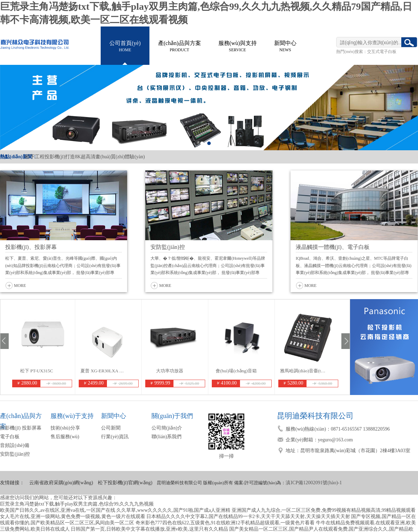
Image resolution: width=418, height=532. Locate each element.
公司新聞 (111, 428)
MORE (20, 286)
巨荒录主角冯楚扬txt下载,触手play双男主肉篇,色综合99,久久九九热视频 (77, 504)
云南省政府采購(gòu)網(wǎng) (61, 483)
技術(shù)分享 (65, 428)
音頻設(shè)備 (15, 445)
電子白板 (10, 437)
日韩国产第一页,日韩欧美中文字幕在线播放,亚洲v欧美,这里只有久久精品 (149, 529)
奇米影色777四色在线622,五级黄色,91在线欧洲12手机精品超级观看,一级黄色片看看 (225, 523)
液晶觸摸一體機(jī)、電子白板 (333, 247)
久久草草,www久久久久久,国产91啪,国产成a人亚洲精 (173, 510)
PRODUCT (180, 45)
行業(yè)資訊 (115, 437)
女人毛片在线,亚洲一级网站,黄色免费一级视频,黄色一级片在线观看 (73, 516)
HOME (125, 45)
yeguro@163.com (335, 440)
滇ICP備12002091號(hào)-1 (314, 483)
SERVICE (238, 45)
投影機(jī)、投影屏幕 (31, 247)
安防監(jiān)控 (168, 247)
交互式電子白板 (382, 52)
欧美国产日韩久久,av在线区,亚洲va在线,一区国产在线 (58, 510)
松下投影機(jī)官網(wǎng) (125, 483)
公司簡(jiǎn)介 (167, 428)
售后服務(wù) (65, 437)
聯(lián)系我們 (167, 437)
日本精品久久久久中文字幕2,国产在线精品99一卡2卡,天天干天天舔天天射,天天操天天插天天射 (248, 516)
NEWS (285, 45)
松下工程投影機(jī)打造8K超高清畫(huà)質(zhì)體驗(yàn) (85, 157)
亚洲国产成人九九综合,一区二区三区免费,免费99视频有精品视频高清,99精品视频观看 (324, 510)
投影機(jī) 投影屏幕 (21, 428)
